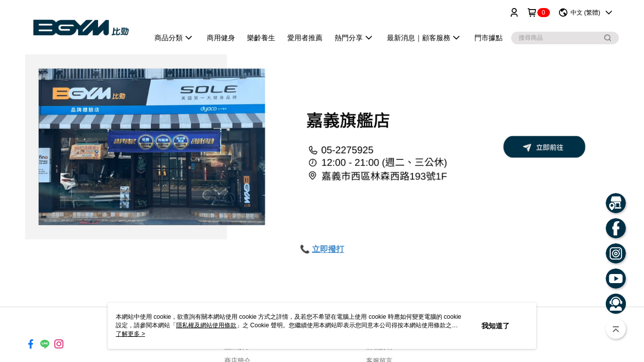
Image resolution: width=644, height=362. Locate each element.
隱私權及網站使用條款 (206, 325)
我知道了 (496, 326)
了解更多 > (130, 334)
